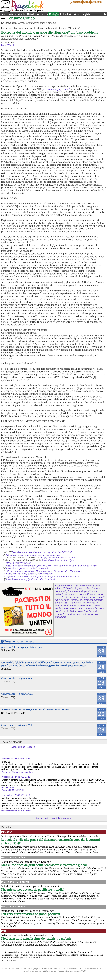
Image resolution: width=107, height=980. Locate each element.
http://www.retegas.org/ (19, 563)
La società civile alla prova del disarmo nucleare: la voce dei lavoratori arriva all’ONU (50, 842)
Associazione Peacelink (24, 747)
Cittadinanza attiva (37, 14)
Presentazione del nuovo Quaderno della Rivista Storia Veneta (35, 709)
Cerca (86, 2)
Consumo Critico (21, 18)
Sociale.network (11, 742)
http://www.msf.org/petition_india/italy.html (30, 579)
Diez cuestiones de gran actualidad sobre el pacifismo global (44, 865)
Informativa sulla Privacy (96, 969)
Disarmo (7, 832)
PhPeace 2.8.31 (77, 969)
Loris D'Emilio (8, 45)
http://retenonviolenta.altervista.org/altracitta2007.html (42, 552)
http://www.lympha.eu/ (56, 89)
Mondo (21, 14)
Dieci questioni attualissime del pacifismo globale (36, 939)
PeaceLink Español (13, 857)
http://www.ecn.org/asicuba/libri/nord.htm (29, 574)
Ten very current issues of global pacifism (30, 914)
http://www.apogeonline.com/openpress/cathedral (33, 555)
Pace (3, 14)
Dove (21, 23)
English (86, 14)
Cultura (12, 14)
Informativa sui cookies (32, 971)
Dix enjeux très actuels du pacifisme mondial (33, 890)
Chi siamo (76, 2)
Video (77, 14)
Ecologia (54, 14)
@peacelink (7, 759)
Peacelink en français (16, 882)
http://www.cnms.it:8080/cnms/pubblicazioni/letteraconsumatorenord (41, 576)
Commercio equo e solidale (41, 23)
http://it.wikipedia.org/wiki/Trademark (27, 568)
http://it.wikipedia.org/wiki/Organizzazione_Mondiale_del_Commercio (44, 571)
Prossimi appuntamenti (19, 641)
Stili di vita (10, 23)
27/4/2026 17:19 (22, 795)
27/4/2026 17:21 (22, 777)
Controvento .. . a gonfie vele (17, 678)
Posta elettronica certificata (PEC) (72, 971)
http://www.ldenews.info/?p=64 (58, 558)
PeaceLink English (13, 906)
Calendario (66, 14)
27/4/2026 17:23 (22, 759)
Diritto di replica (49, 971)
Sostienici (97, 2)
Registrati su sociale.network (53, 818)
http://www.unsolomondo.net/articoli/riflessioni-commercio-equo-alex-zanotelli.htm (51, 566)
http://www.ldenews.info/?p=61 (59, 560)
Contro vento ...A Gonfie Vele (17, 725)
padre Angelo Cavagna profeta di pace (22, 647)
